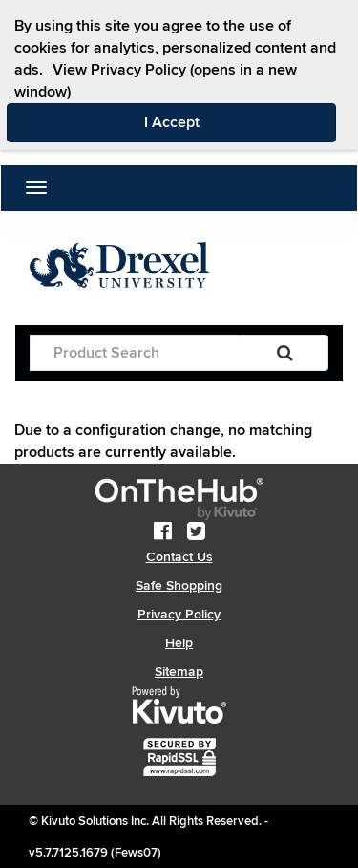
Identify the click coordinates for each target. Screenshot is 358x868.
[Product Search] (136, 353)
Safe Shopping (179, 586)
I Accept (241, 121)
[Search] (285, 353)
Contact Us (179, 557)
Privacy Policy (179, 614)
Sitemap (179, 672)
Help (179, 643)
